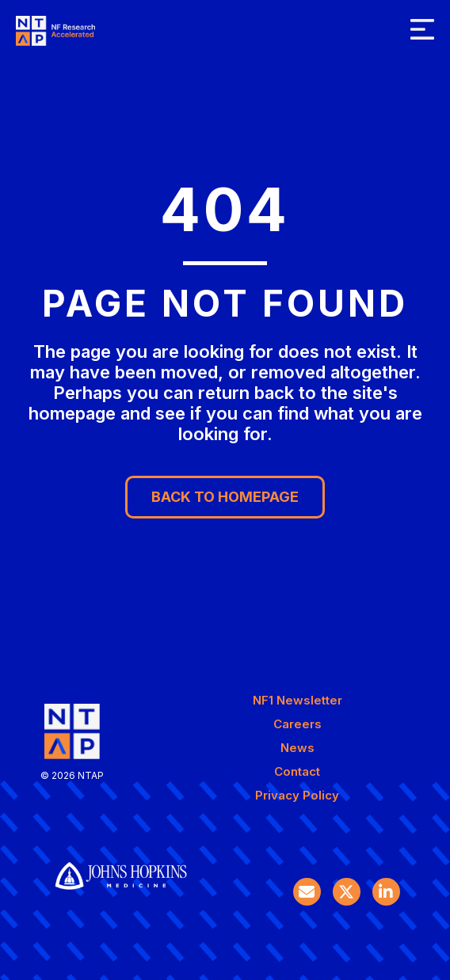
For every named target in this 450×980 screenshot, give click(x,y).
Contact (297, 771)
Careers (297, 724)
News (297, 748)
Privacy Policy (297, 795)
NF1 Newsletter (297, 700)
